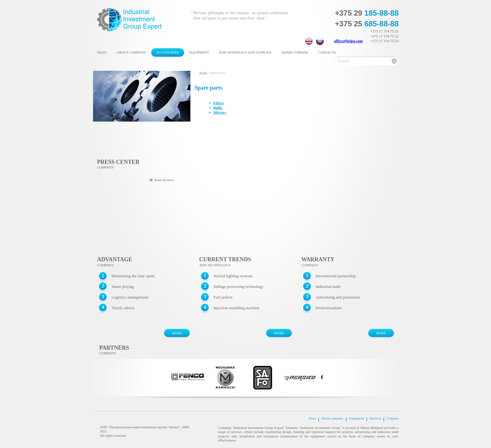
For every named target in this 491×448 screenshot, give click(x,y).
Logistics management (130, 297)
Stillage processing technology (239, 287)
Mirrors (220, 112)
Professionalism (329, 308)
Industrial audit (328, 287)
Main (102, 52)
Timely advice (123, 308)
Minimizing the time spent (133, 276)
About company (131, 52)
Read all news (164, 180)
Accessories (168, 52)
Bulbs (218, 108)
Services (375, 418)
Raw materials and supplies (245, 52)
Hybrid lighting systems (233, 276)
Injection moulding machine (237, 308)
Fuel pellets (223, 297)
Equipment (199, 52)
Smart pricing (123, 287)
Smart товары (295, 52)
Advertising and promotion (338, 297)
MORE (177, 333)
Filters (218, 103)
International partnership (336, 276)
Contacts (327, 52)
